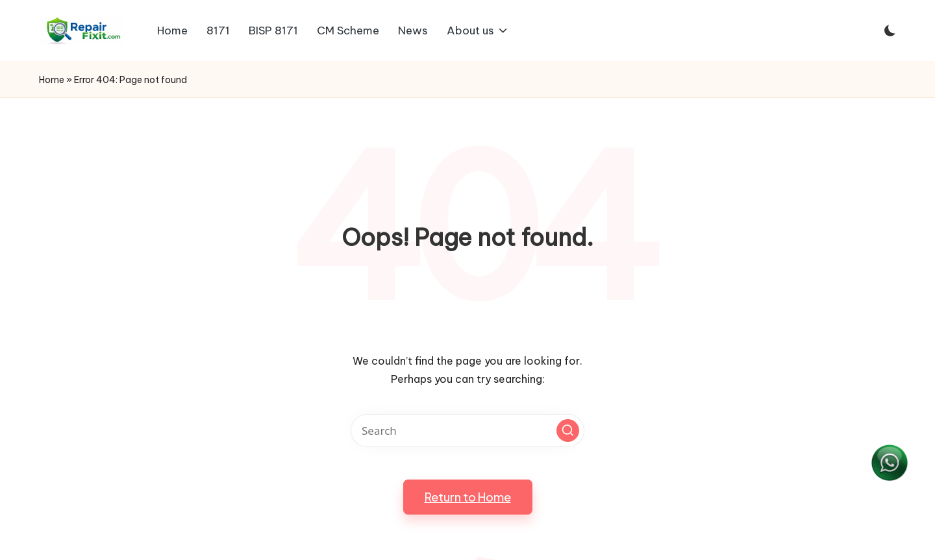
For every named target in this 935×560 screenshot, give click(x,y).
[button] (568, 431)
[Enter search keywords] (467, 431)
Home (52, 80)
